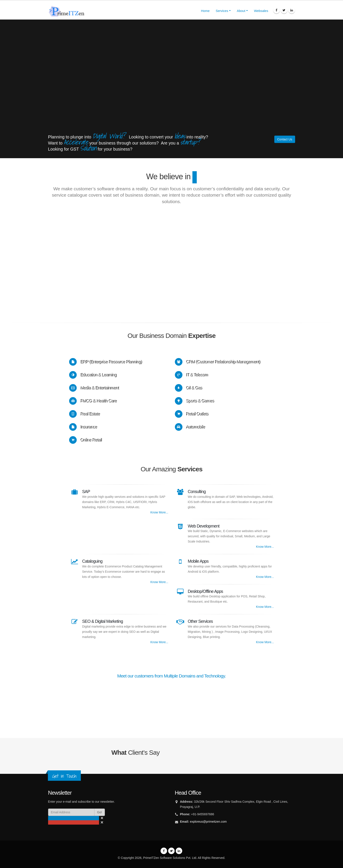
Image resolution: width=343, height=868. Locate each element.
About (241, 11)
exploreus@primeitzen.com (208, 822)
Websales (261, 11)
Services (222, 11)
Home (205, 11)
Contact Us (285, 139)
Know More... (159, 512)
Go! (100, 812)
